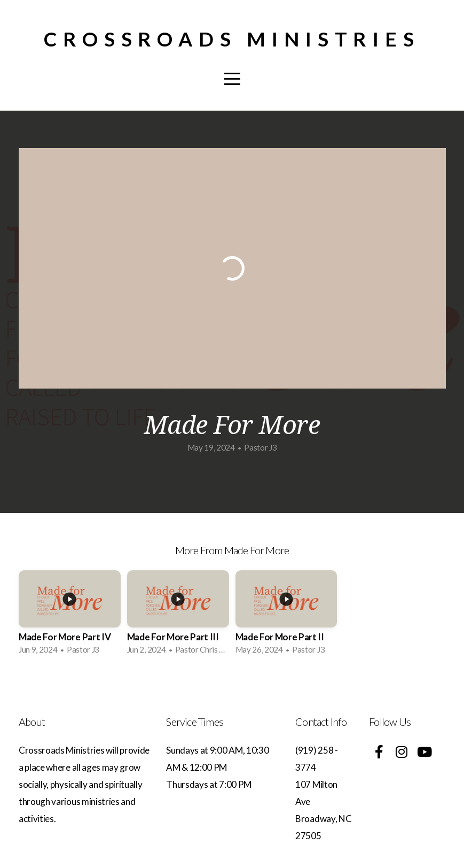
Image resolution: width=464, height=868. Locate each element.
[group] (70, 616)
